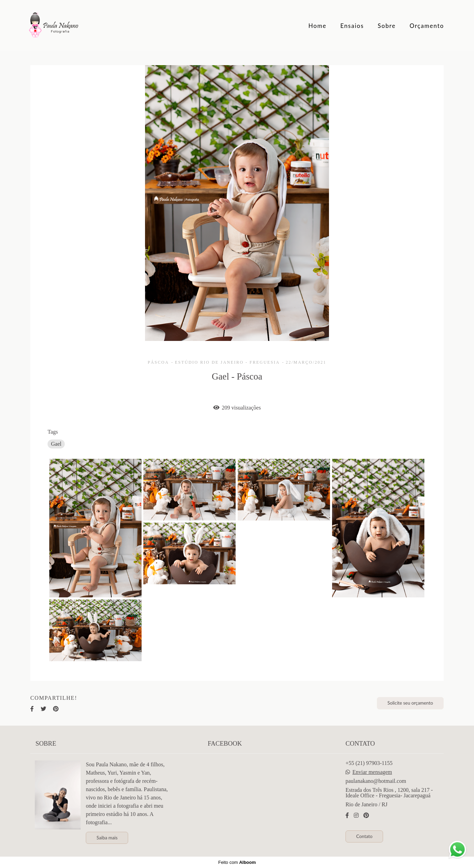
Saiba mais (107, 838)
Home (317, 26)
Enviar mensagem (372, 772)
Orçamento (427, 26)
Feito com (237, 862)
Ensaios (352, 26)
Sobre (387, 26)
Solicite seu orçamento (410, 703)
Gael (56, 444)
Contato (364, 836)
